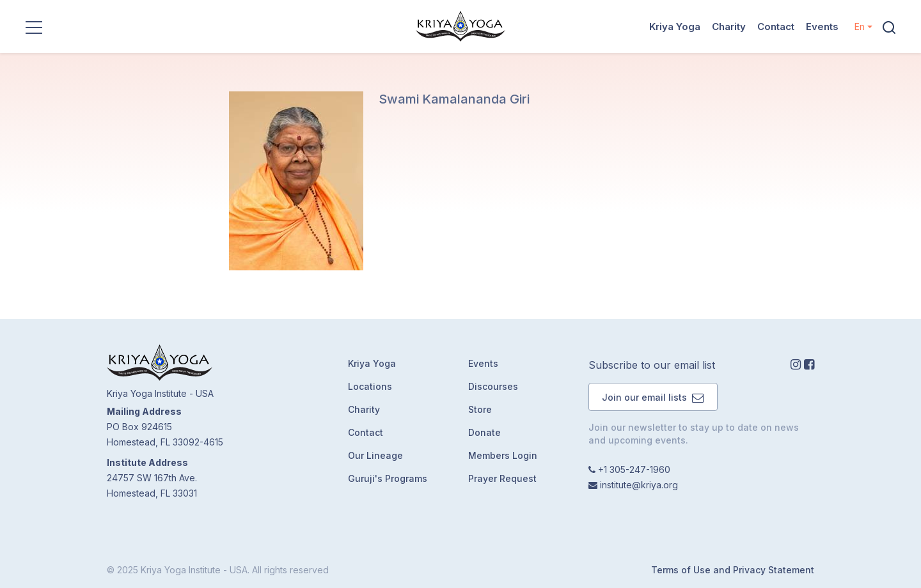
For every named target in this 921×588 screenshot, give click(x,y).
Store (480, 409)
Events (822, 27)
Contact (776, 27)
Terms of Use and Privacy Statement (733, 570)
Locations (370, 386)
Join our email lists (653, 397)
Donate (484, 432)
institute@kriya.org (639, 485)
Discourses (493, 386)
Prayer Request (502, 478)
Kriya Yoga (675, 27)
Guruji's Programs (388, 478)
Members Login (503, 455)
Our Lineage (375, 455)
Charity (729, 27)
